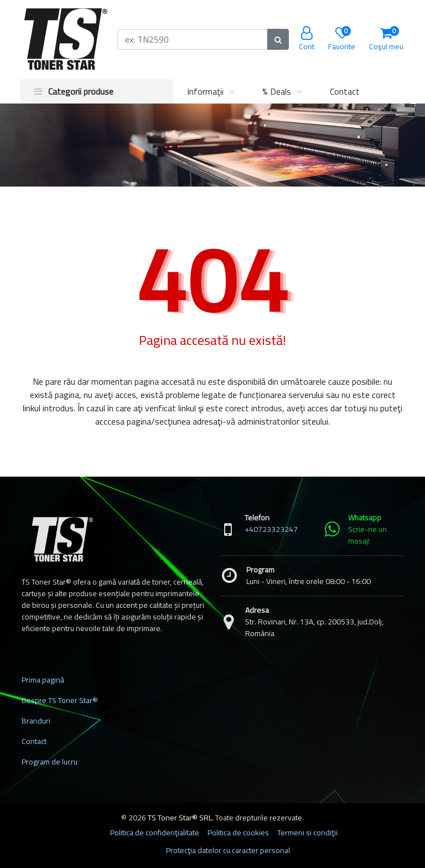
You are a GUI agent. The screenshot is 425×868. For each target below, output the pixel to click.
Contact (345, 91)
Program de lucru (50, 762)
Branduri (36, 721)
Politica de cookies (238, 833)
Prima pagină (43, 680)
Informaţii (205, 91)
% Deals (277, 91)
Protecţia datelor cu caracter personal (228, 850)
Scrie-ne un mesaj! (367, 535)
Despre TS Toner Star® (60, 700)
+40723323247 (271, 529)
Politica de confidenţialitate (155, 833)
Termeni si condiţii (307, 833)
